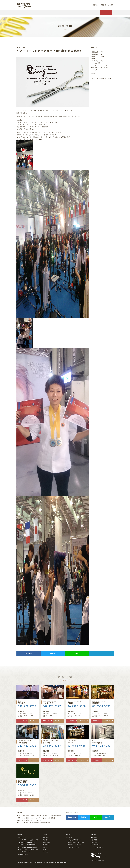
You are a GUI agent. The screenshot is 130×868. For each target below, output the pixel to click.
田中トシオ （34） (99, 56)
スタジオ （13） (98, 61)
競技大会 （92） (98, 52)
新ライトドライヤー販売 (30, 820)
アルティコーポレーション (75, 847)
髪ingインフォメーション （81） (100, 68)
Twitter (53, 653)
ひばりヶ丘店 (53, 702)
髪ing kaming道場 (23, 854)
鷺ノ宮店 (53, 742)
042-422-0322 (27, 746)
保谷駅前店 (28, 742)
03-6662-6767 (52, 746)
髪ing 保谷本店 (22, 837)
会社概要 (111, 5)
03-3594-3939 (101, 706)
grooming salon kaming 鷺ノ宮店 (28, 849)
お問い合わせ (96, 845)
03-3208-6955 (27, 785)
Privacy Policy (48, 862)
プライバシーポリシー (98, 847)
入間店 (77, 702)
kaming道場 (102, 742)
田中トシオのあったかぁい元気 (76, 842)
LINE (77, 653)
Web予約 (21, 721)
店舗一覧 (45, 840)
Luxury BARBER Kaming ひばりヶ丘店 (28, 840)
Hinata (77, 742)
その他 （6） (97, 63)
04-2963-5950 (77, 706)
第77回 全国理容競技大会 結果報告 (34, 822)
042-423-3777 (52, 706)
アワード (45, 849)
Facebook (29, 653)
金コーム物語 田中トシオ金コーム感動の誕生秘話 (39, 816)
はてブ (101, 653)
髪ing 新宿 (28, 781)
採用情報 (102, 5)
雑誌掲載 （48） (98, 54)
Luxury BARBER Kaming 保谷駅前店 (27, 847)
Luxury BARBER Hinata (24, 852)
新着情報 (45, 847)
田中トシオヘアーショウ (74, 845)
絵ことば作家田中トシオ (74, 840)
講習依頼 (94, 5)
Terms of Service (59, 862)
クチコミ (33, 721)
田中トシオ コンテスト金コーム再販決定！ (37, 818)
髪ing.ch (70, 837)
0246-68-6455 (77, 746)
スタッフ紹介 (46, 842)
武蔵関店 (102, 702)
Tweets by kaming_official (101, 78)
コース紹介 (46, 845)
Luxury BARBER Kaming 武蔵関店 (27, 845)
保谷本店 (28, 702)
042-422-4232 (27, 706)
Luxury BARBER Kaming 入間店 (26, 842)
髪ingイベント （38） (100, 65)
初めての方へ (46, 837)
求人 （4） (96, 59)
